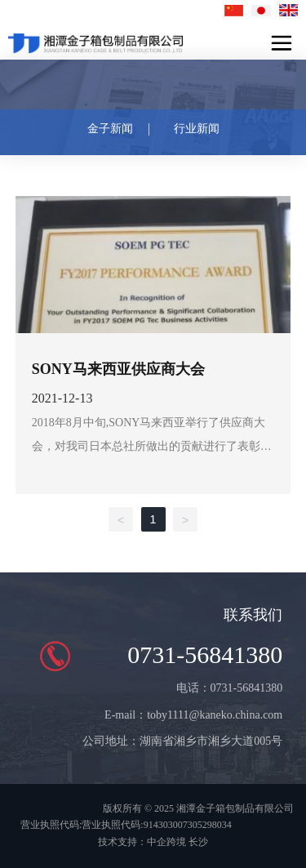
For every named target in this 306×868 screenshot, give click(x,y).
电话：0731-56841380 (230, 688)
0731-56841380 (205, 654)
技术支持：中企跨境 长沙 (153, 842)
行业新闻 (197, 129)
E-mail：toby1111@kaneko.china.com (193, 715)
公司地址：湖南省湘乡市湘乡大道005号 (182, 741)
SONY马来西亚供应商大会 (118, 369)
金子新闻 (110, 129)
